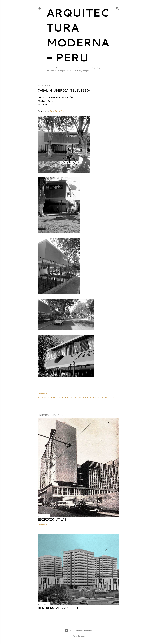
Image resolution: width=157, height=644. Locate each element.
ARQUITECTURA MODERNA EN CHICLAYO (64, 398)
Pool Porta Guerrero (60, 111)
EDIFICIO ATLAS (52, 520)
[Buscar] (117, 8)
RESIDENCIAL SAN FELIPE (60, 608)
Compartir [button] (42, 394)
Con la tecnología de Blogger (79, 631)
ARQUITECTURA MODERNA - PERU (78, 35)
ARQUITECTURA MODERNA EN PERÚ (99, 398)
